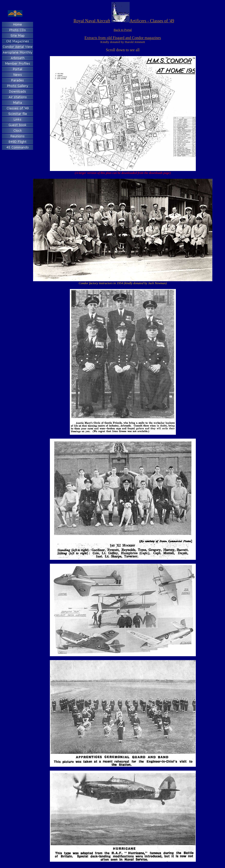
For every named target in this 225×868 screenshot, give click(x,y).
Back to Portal (123, 30)
